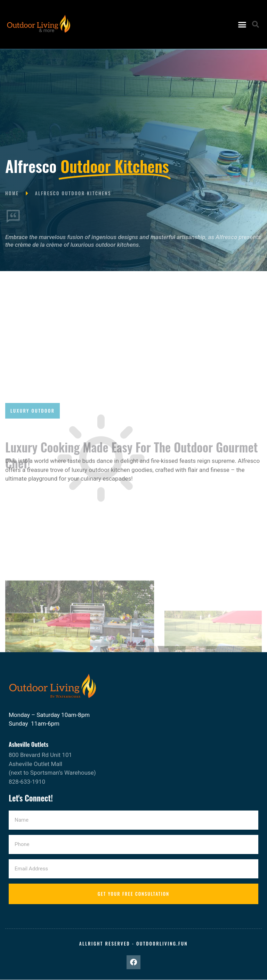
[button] (242, 24)
